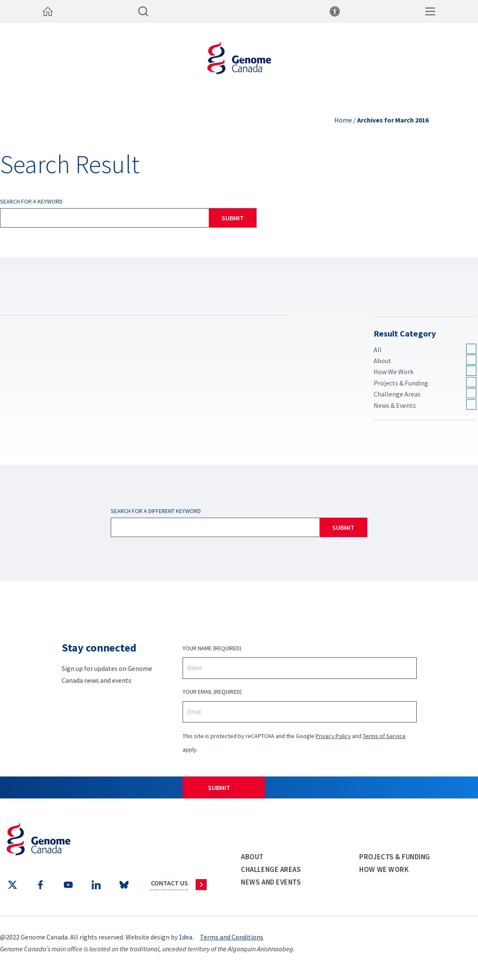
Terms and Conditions (232, 937)
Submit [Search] (233, 218)
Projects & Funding (401, 383)
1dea (186, 937)
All (378, 350)
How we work (384, 869)
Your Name (212, 648)
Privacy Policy (333, 736)
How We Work (393, 372)
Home (343, 120)
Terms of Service (384, 736)
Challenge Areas (397, 394)
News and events (271, 882)
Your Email (212, 692)
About (382, 361)
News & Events (395, 405)
